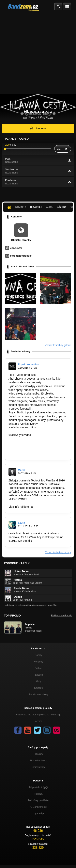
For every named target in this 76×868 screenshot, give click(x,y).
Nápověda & (38, 787)
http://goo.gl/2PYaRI (47, 507)
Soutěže (38, 688)
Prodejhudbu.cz (38, 761)
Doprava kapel (38, 767)
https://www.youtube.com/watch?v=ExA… (34, 439)
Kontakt (39, 794)
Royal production (29, 364)
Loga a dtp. (38, 813)
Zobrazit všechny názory (58, 552)
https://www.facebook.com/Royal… (30, 431)
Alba (49, 207)
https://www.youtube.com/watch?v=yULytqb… (37, 446)
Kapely (39, 655)
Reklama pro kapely (62, 616)
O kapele (36, 207)
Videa (38, 668)
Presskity (39, 754)
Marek (22, 470)
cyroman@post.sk (21, 256)
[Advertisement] (38, 53)
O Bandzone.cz (38, 807)
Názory (62, 207)
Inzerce (38, 721)
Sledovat (38, 128)
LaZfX (22, 523)
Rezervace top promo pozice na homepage (38, 715)
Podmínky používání (39, 800)
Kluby (38, 681)
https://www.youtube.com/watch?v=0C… (33, 454)
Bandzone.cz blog (38, 695)
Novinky (21, 207)
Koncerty (38, 662)
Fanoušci (39, 675)
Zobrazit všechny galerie (58, 345)
